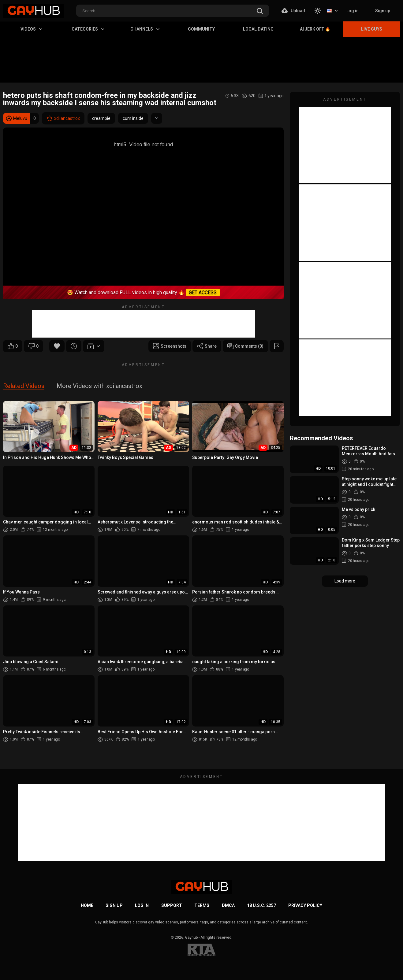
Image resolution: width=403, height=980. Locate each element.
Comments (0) (245, 346)
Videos (31, 29)
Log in (353, 11)
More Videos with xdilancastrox (99, 386)
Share (207, 346)
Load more (345, 581)
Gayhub (191, 937)
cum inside (133, 118)
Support (172, 905)
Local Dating (258, 29)
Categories (88, 29)
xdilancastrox (63, 118)
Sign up (383, 11)
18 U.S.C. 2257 (261, 905)
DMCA (228, 905)
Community (201, 29)
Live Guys (372, 29)
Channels (145, 29)
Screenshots (170, 346)
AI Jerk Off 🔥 (315, 29)
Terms (202, 905)
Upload (293, 11)
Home (87, 905)
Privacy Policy (305, 905)
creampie (101, 118)
